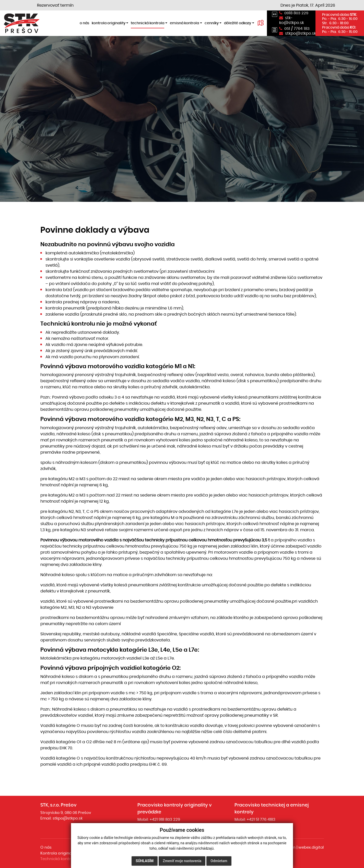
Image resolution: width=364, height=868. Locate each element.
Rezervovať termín (62, 5)
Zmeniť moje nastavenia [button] (182, 861)
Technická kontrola (59, 859)
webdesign (285, 847)
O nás (46, 847)
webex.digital (311, 847)
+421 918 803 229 (165, 819)
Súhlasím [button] (145, 861)
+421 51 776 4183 (261, 819)
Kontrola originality (59, 853)
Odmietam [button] (219, 861)
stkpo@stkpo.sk (68, 818)
